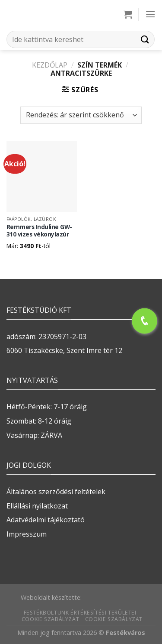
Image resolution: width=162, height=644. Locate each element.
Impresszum (27, 534)
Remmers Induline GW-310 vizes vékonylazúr (39, 231)
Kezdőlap (50, 65)
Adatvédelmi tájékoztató (46, 520)
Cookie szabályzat (50, 619)
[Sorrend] (81, 115)
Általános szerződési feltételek (56, 492)
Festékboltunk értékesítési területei (80, 613)
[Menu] (150, 14)
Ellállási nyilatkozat (37, 506)
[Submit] (145, 39)
